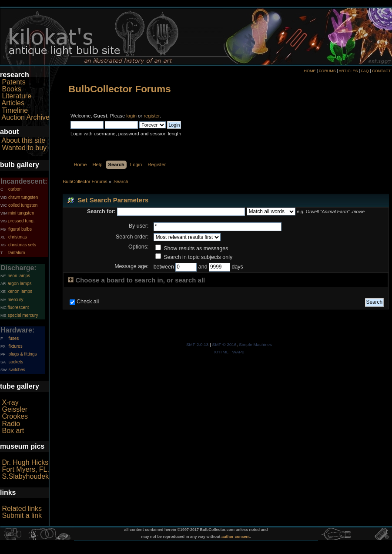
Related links (22, 509)
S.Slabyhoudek (25, 476)
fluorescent (18, 307)
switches (17, 370)
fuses (13, 338)
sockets (16, 362)
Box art (13, 431)
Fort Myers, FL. (25, 469)
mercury (15, 300)
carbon (15, 189)
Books (11, 89)
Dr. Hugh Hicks (25, 462)
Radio (11, 424)
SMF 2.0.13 (198, 344)
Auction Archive (26, 117)
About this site (24, 140)
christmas (18, 237)
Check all (88, 302)
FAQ (365, 71)
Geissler (15, 409)
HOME (310, 71)
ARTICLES (348, 71)
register (152, 116)
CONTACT (381, 71)
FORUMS (327, 71)
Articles (13, 103)
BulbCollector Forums (120, 89)
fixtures (15, 346)
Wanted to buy (24, 148)
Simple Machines (255, 344)
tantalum (17, 253)
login (131, 116)
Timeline (15, 110)
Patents (13, 82)
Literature (17, 96)
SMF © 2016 (224, 344)
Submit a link (22, 515)
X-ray (10, 402)
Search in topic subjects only (194, 257)
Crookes (15, 416)
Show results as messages (192, 248)
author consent (236, 537)
